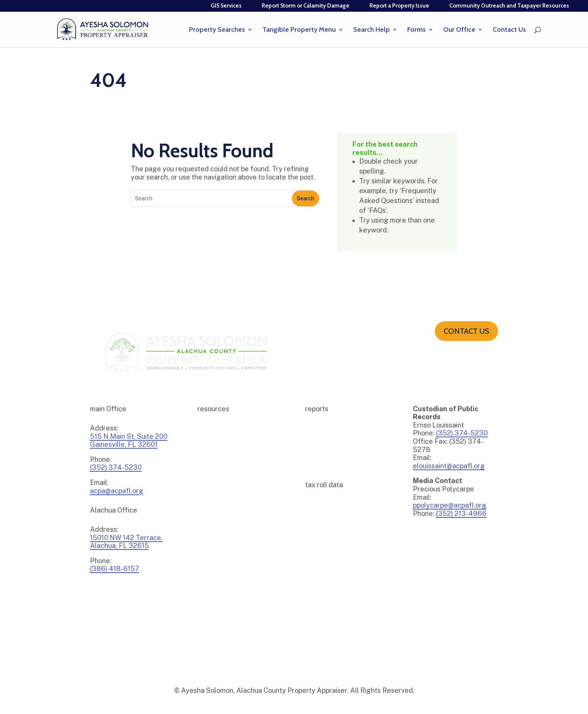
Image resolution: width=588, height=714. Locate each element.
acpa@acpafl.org (117, 491)
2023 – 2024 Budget (330, 464)
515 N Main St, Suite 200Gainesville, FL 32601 (129, 441)
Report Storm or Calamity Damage (306, 6)
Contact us (466, 331)
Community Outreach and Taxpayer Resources (509, 6)
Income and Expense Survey (231, 475)
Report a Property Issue (399, 6)
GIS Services (226, 6)
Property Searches (217, 30)
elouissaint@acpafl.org (449, 466)
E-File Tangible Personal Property (239, 453)
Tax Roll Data (322, 506)
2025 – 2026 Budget (330, 441)
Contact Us (509, 30)
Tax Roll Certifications (333, 517)
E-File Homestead (220, 441)
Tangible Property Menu (299, 30)
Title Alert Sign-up (220, 521)
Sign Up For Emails (220, 509)
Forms (417, 30)
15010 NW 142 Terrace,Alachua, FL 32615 (126, 542)
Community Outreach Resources (237, 430)
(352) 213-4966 (461, 513)
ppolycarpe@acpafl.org (450, 505)
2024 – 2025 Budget (330, 453)
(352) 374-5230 (462, 433)
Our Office (459, 30)
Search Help (372, 30)
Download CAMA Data (333, 529)
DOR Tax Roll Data (328, 540)
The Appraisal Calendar (226, 532)
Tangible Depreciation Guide (232, 498)
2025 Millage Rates (329, 430)
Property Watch (217, 487)
